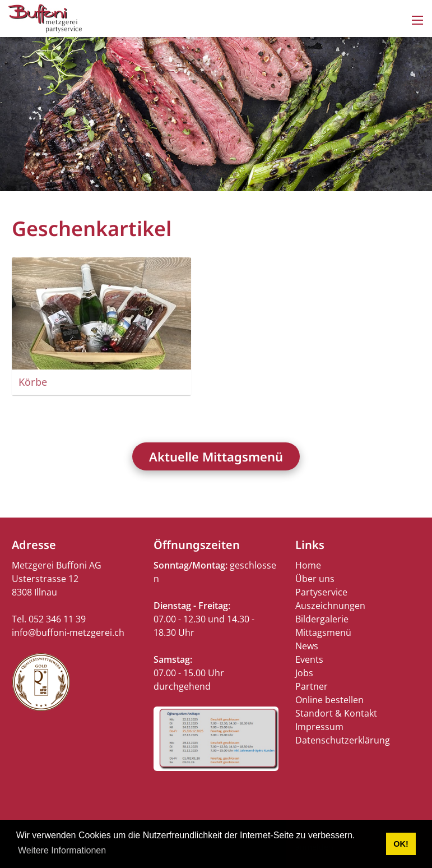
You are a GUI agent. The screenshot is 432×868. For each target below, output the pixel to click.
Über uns (315, 579)
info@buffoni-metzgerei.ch (68, 632)
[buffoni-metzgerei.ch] (45, 17)
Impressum (319, 727)
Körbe (33, 382)
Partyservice (321, 592)
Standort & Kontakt (336, 713)
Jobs (304, 673)
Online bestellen (329, 700)
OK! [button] (401, 844)
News (307, 646)
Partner (312, 686)
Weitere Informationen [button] (62, 850)
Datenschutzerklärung (343, 740)
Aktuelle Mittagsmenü (216, 456)
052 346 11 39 (57, 619)
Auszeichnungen (330, 606)
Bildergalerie (322, 619)
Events (309, 659)
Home (308, 565)
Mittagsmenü (323, 632)
